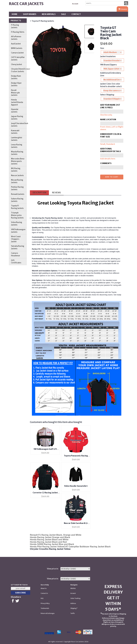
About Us (44, 588)
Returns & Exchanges (48, 613)
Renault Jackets (18, 194)
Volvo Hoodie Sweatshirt (76, 486)
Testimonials (45, 608)
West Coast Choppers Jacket (16, 239)
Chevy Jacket (16, 64)
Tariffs (73, 613)
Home (15, 14)
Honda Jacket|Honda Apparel (17, 102)
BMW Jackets (17, 48)
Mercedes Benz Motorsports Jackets (18, 161)
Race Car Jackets (26, 4)
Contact (76, 14)
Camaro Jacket (17, 53)
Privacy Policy (45, 603)
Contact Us (44, 593)
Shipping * (74, 608)
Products (16, 21)
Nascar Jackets (17, 175)
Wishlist (73, 588)
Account (75, 4)
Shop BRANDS (30, 14)
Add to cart (112, 177)
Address (73, 603)
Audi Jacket (16, 44)
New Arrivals (49, 14)
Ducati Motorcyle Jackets (15, 93)
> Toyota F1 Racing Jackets (42, 21)
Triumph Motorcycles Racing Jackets (17, 215)
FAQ (42, 598)
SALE (64, 14)
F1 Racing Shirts (18, 32)
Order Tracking (75, 598)
